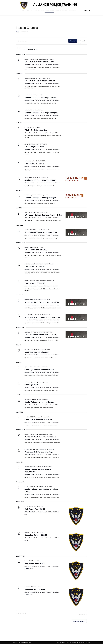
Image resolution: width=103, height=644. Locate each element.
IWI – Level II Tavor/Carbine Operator (39, 62)
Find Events (73, 41)
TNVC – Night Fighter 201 (35, 147)
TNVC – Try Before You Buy (36, 130)
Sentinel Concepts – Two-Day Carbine (40, 180)
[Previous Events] (17, 48)
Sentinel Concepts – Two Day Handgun (40, 198)
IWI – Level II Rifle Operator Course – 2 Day (42, 302)
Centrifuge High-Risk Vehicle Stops (39, 452)
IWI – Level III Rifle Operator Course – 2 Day (42, 317)
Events (18, 32)
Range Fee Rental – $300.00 (36, 535)
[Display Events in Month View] (84, 41)
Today (24, 49)
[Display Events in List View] (80, 41)
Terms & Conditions (61, 643)
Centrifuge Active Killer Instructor (38, 419)
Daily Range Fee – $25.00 (35, 509)
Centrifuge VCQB (32, 385)
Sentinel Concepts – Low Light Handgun (41, 113)
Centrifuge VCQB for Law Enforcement (40, 437)
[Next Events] (20, 48)
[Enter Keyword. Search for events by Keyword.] (42, 41)
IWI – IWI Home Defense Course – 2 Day (41, 335)
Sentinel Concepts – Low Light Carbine (40, 98)
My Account (87, 10)
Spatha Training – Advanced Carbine (39, 402)
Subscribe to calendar (78, 621)
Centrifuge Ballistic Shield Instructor (39, 370)
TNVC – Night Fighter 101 (35, 163)
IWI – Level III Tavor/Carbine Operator (40, 81)
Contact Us (68, 643)
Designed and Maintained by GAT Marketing (81, 643)
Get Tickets (27, 569)
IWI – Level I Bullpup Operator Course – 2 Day (43, 215)
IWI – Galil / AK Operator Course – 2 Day (41, 232)
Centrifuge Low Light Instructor (37, 352)
